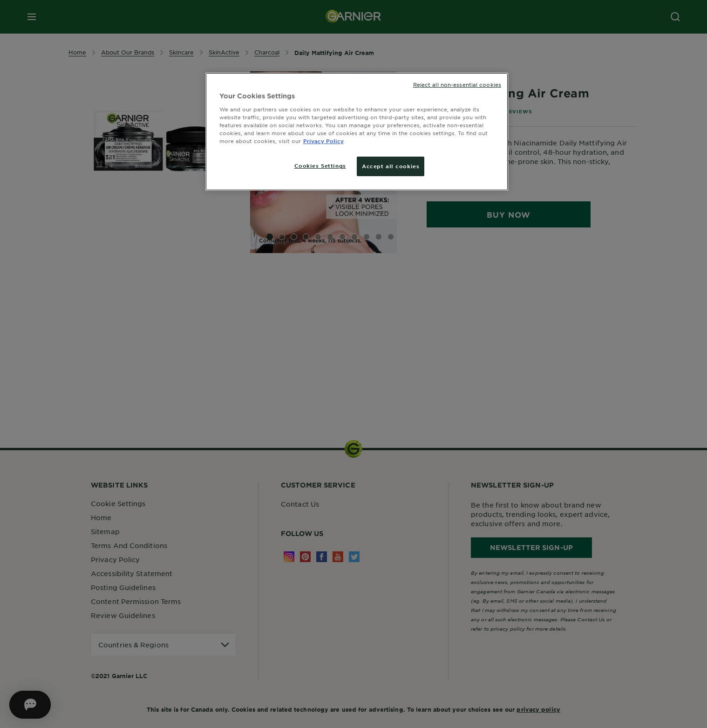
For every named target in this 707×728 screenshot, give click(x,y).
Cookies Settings (320, 165)
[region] (357, 132)
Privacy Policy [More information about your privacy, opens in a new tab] (323, 141)
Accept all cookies (391, 166)
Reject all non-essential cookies (457, 84)
